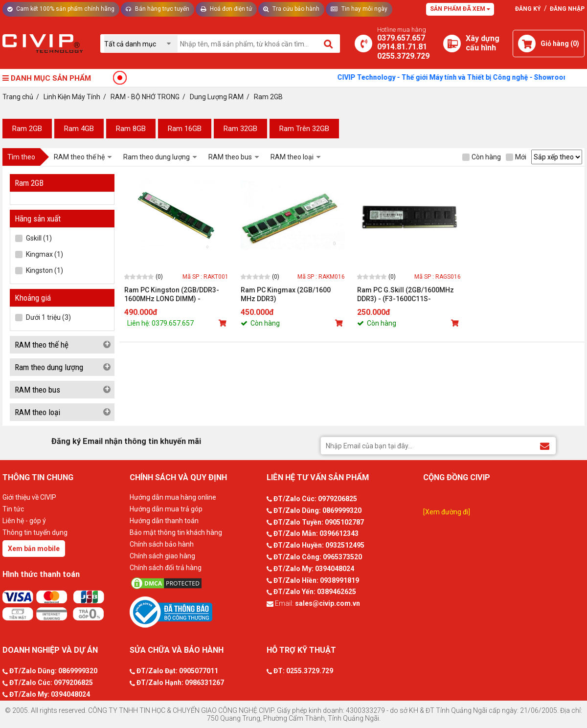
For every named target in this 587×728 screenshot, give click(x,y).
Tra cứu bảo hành (291, 9)
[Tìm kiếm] (329, 44)
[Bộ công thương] (196, 612)
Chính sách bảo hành (162, 544)
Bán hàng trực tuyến (158, 9)
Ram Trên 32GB (304, 129)
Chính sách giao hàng (162, 556)
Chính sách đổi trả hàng (166, 568)
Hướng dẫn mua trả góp (166, 509)
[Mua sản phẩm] (224, 323)
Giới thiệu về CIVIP (29, 497)
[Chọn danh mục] (141, 44)
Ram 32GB (240, 129)
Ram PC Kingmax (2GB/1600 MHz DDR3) (286, 294)
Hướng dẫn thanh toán (164, 521)
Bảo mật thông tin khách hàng (176, 532)
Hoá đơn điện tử (226, 9)
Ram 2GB (27, 129)
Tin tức (13, 509)
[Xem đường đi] (447, 512)
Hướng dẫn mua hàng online (173, 497)
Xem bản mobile (34, 549)
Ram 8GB (131, 129)
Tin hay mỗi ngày (359, 9)
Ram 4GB (79, 129)
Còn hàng (482, 157)
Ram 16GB (185, 129)
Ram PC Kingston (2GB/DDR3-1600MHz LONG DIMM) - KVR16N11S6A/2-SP (172, 295)
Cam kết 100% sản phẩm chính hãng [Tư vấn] (61, 9)
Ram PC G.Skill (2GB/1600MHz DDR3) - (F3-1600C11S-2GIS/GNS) (406, 295)
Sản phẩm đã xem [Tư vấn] (460, 9)
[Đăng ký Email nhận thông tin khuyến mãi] (545, 445)
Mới (516, 157)
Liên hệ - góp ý (24, 521)
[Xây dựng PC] (452, 44)
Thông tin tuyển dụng (35, 532)
